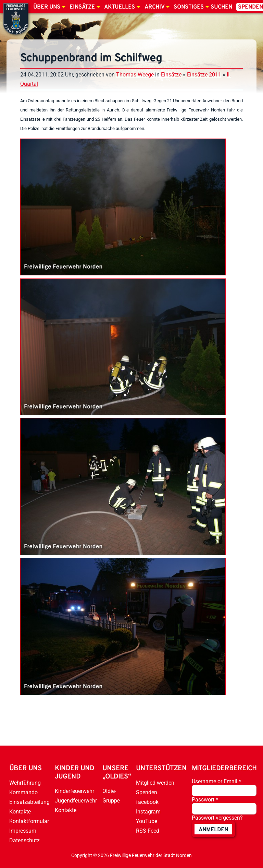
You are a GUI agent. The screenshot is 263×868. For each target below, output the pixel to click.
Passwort (205, 800)
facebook (147, 802)
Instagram (148, 812)
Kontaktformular (29, 821)
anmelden (213, 830)
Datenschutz (24, 840)
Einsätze (82, 7)
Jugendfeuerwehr (76, 801)
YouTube (147, 821)
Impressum (23, 831)
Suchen (221, 7)
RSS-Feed (148, 831)
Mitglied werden (155, 783)
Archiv (154, 7)
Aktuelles (120, 7)
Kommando (23, 792)
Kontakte (20, 812)
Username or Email (216, 781)
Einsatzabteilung (29, 802)
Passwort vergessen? (217, 818)
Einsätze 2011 (204, 75)
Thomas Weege (135, 75)
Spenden (147, 792)
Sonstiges (189, 7)
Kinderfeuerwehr (74, 791)
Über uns (47, 7)
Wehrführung (25, 783)
